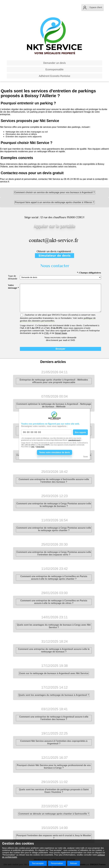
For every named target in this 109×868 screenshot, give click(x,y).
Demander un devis (54, 63)
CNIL (33, 447)
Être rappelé (80, 432)
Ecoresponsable (55, 69)
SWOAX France (60, 315)
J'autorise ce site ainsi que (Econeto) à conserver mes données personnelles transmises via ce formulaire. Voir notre (58, 318)
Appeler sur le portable (54, 226)
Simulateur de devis (54, 256)
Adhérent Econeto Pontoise (54, 76)
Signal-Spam (40, 447)
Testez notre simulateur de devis (54, 452)
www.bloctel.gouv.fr (74, 440)
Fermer (86, 456)
